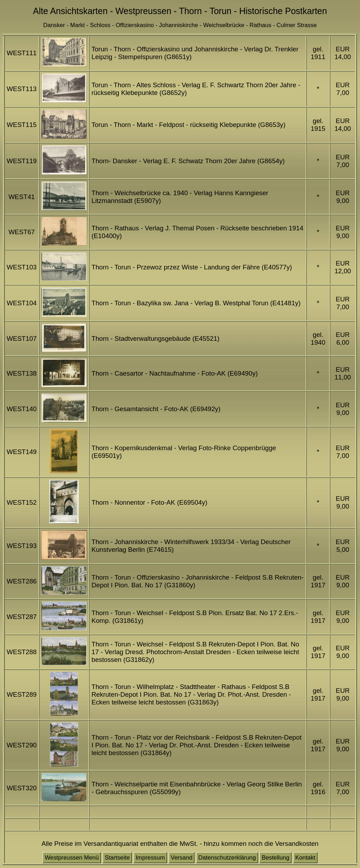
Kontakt (305, 858)
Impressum (150, 858)
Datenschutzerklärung (227, 858)
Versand (182, 858)
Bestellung (275, 858)
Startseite (117, 858)
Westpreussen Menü (72, 858)
